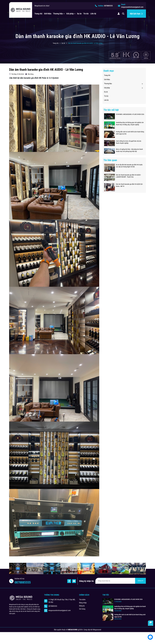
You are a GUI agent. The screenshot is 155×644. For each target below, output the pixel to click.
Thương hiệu (58, 14)
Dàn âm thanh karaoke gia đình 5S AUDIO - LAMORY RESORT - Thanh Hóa (129, 176)
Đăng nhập (83, 603)
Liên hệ (93, 14)
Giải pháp (70, 14)
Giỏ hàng (82, 609)
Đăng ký (82, 606)
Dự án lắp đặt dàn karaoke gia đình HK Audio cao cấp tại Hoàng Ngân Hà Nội (129, 166)
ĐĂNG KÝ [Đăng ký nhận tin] (141, 581)
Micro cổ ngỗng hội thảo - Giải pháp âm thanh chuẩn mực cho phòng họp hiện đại (129, 150)
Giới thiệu (48, 14)
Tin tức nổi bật (111, 110)
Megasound (97, 630)
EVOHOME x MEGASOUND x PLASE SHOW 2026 (130, 114)
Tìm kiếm (82, 600)
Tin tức (86, 14)
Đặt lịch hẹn (136, 14)
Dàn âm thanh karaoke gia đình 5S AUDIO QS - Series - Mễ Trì (129, 185)
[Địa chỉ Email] (121, 581)
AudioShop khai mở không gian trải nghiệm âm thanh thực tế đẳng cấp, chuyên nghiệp (130, 124)
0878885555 (108, 6)
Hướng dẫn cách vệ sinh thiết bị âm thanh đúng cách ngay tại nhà (130, 133)
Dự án (79, 14)
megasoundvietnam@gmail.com (132, 7)
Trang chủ (38, 14)
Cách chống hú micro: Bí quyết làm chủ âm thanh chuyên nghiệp (129, 142)
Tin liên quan (110, 160)
